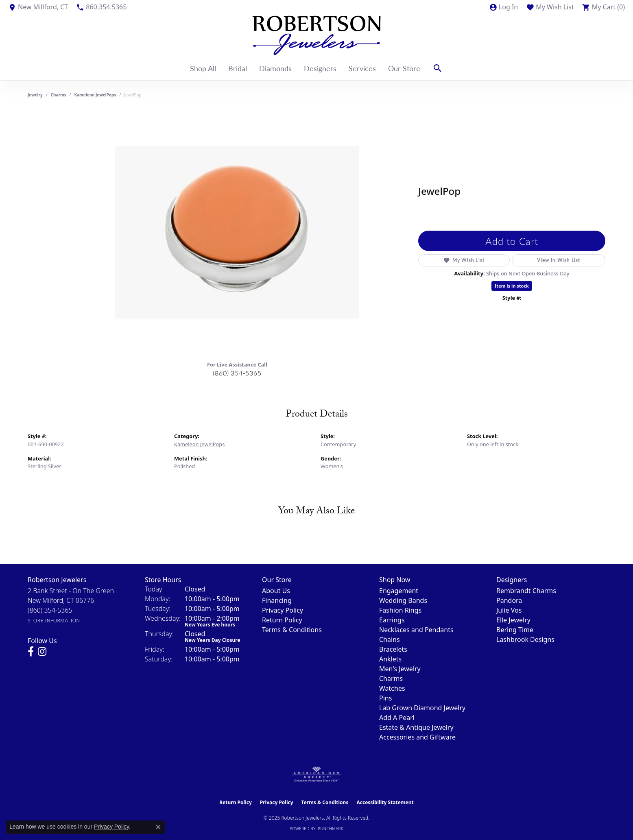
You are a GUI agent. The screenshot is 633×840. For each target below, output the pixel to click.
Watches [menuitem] (392, 688)
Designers (320, 68)
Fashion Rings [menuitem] (400, 610)
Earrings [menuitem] (392, 620)
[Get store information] (54, 621)
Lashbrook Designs (525, 639)
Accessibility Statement (385, 802)
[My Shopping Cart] (604, 7)
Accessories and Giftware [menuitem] (417, 737)
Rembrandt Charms (526, 591)
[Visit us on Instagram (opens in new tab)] (42, 652)
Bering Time (515, 630)
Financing (277, 600)
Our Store (404, 68)
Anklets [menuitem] (390, 659)
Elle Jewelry (513, 620)
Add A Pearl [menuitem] (397, 718)
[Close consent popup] (158, 827)
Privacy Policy (283, 610)
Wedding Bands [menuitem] (403, 600)
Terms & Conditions (292, 630)
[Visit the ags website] (317, 775)
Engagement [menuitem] (399, 591)
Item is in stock (512, 286)
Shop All (203, 68)
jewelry (35, 95)
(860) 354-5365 (237, 373)
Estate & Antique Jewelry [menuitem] (416, 727)
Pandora (509, 600)
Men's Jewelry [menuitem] (400, 669)
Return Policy (282, 620)
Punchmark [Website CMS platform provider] (331, 829)
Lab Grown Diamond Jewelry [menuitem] (422, 708)
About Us (276, 591)
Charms (59, 95)
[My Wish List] (550, 7)
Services (362, 68)
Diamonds (275, 68)
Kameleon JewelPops (95, 95)
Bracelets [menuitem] (393, 649)
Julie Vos (509, 610)
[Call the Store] (50, 610)
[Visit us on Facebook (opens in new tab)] (31, 652)
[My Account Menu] (503, 7)
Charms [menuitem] (391, 679)
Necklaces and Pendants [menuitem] (416, 630)
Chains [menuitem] (390, 639)
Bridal (238, 68)
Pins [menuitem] (385, 698)
